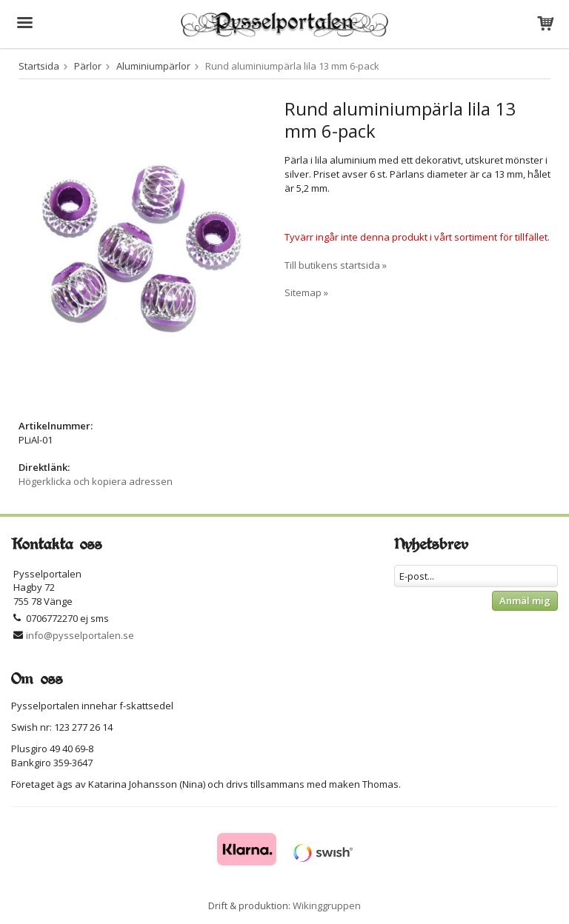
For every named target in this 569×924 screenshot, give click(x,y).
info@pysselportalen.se (80, 635)
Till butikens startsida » (336, 265)
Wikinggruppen (327, 905)
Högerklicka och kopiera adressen (96, 481)
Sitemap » (306, 292)
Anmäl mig (525, 600)
